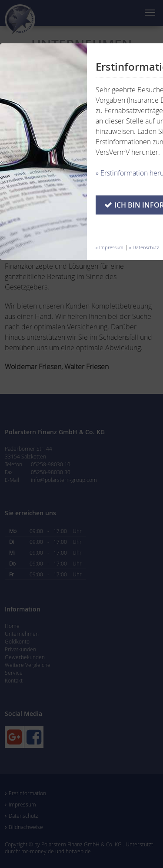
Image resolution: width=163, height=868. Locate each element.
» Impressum (110, 247)
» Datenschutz (144, 247)
